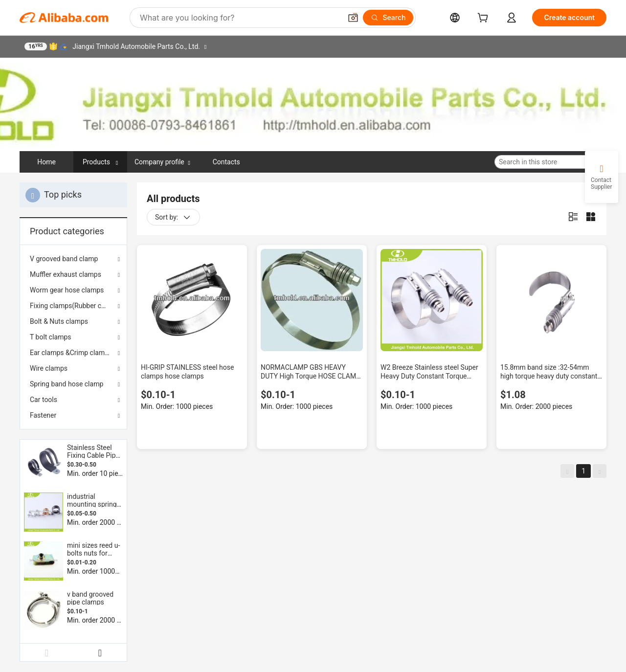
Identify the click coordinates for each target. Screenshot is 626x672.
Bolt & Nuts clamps (59, 321)
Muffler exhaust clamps (66, 274)
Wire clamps (49, 368)
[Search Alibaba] (240, 18)
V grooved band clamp (64, 259)
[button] (353, 18)
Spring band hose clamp (67, 384)
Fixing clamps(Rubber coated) (73, 306)
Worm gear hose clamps (67, 290)
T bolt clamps (51, 337)
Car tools (44, 400)
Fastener (43, 415)
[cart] (485, 19)
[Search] (388, 18)
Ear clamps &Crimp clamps (71, 353)
